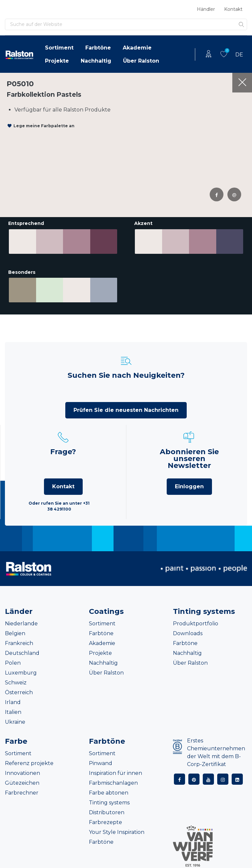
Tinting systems (109, 801)
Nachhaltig (96, 61)
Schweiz (16, 681)
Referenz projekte (29, 762)
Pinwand (101, 762)
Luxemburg (21, 671)
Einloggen (189, 485)
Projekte (57, 61)
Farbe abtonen (109, 791)
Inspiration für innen (115, 771)
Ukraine (15, 720)
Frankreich (19, 642)
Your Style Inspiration (117, 830)
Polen (13, 661)
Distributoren (107, 811)
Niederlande (21, 622)
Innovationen (22, 771)
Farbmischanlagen (113, 781)
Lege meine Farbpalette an (44, 126)
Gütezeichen (22, 781)
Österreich (19, 691)
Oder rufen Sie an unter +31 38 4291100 (59, 505)
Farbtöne (98, 48)
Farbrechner (22, 791)
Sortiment (59, 48)
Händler (206, 9)
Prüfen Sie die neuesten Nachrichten (126, 408)
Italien (13, 710)
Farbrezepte (105, 821)
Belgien (15, 632)
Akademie (137, 48)
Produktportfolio (196, 622)
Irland (13, 701)
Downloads (188, 632)
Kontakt (233, 9)
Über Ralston (141, 61)
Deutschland (22, 651)
